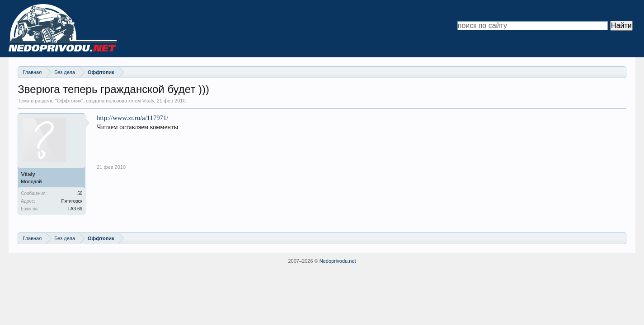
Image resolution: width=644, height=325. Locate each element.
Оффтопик (69, 101)
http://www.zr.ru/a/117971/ (132, 118)
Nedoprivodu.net (338, 261)
